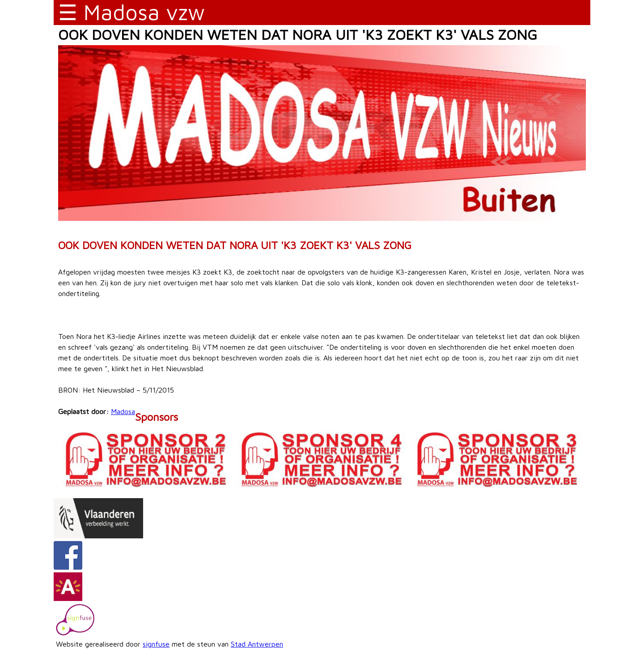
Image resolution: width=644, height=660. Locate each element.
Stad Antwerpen (257, 644)
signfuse (156, 644)
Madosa (123, 411)
